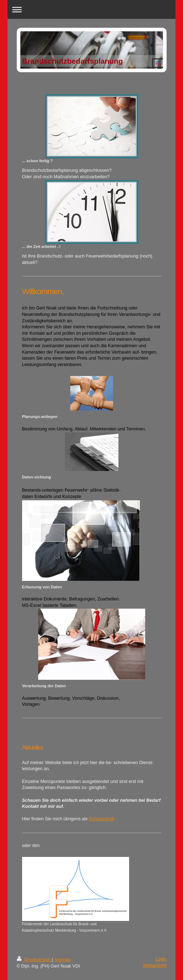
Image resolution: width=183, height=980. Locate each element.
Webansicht (155, 965)
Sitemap (62, 960)
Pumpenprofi (101, 819)
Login (161, 959)
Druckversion (34, 960)
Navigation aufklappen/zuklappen (92, 9)
